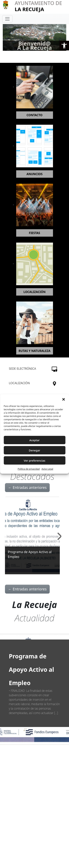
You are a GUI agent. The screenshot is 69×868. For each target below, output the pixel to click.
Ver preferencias (34, 460)
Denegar (35, 450)
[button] (64, 46)
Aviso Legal (47, 469)
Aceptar (35, 440)
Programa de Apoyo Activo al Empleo (31, 669)
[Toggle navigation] (7, 19)
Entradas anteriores (27, 487)
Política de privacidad (29, 469)
